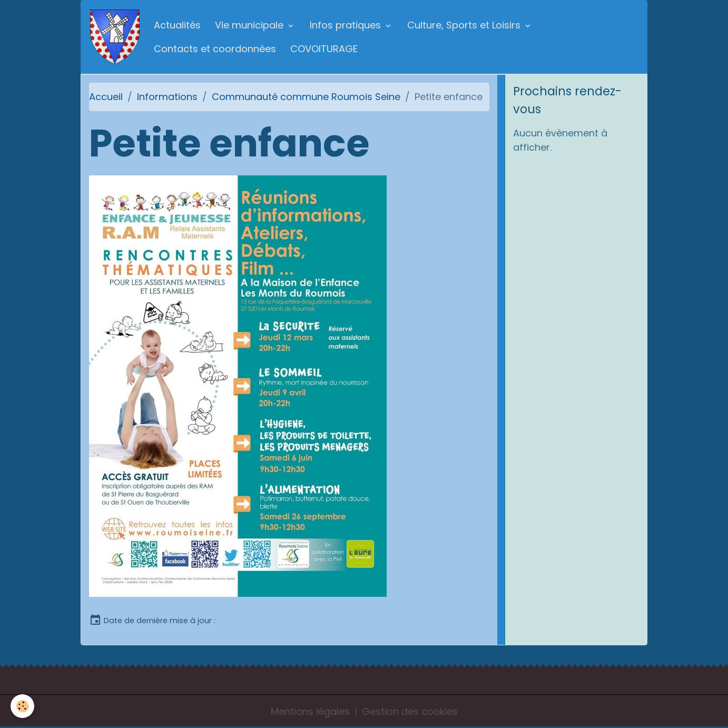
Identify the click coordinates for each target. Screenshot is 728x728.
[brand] (115, 37)
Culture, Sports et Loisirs (465, 25)
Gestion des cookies (410, 711)
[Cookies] (22, 706)
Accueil (106, 97)
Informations (167, 97)
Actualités (177, 25)
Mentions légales (310, 711)
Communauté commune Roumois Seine (306, 97)
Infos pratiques (347, 25)
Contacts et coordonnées (215, 49)
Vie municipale (250, 25)
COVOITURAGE (324, 49)
